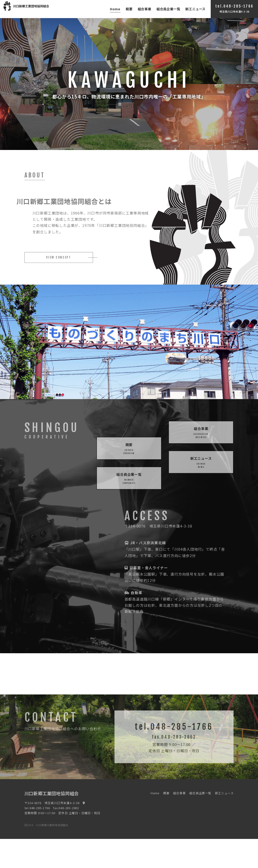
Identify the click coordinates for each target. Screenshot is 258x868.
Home (115, 9)
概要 (129, 9)
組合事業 (145, 9)
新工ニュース (195, 9)
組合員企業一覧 (168, 9)
